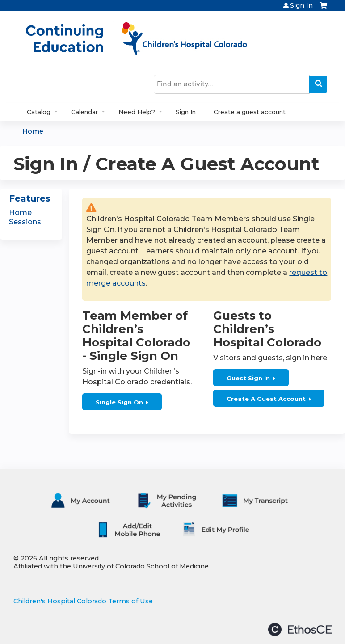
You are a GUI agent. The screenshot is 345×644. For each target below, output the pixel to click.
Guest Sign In (248, 378)
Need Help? (137, 112)
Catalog (39, 112)
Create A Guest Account (266, 399)
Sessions (25, 222)
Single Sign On (119, 402)
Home (33, 131)
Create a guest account (250, 112)
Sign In (301, 5)
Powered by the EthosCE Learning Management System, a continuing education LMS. (300, 629)
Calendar (84, 112)
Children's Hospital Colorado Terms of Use (83, 601)
